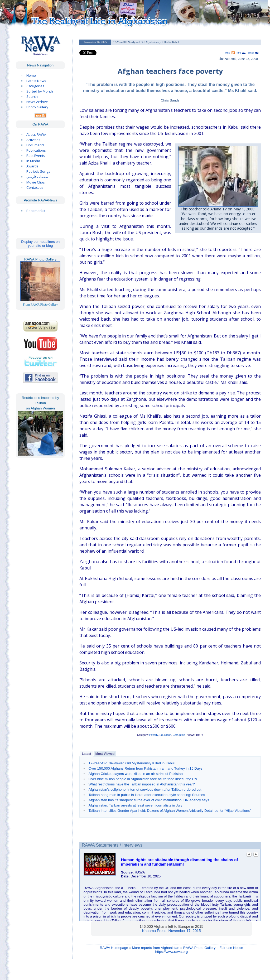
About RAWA (36, 134)
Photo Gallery (37, 107)
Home (31, 75)
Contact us (35, 187)
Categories (35, 86)
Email (251, 53)
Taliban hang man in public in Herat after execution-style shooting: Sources (147, 795)
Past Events (36, 156)
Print (238, 53)
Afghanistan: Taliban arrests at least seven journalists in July (135, 805)
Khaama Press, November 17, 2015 (172, 931)
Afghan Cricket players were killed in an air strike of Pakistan (136, 774)
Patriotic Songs (38, 171)
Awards (32, 166)
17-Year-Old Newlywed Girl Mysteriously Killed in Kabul (132, 763)
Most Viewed (105, 754)
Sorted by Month (40, 91)
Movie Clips (36, 182)
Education (165, 735)
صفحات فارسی (37, 177)
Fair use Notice (231, 948)
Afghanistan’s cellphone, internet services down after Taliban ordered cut (145, 790)
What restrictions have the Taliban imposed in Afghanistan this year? (142, 784)
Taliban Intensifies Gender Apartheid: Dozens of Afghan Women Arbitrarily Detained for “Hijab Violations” (170, 811)
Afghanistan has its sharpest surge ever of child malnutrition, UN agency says (149, 800)
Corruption (179, 735)
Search (32, 96)
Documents (35, 145)
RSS (228, 53)
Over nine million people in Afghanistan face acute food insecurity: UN (143, 779)
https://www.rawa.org (171, 952)
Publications (36, 150)
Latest (86, 754)
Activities (33, 140)
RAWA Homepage (114, 948)
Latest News (36, 81)
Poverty (154, 735)
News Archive (37, 102)
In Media (33, 161)
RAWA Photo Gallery (199, 948)
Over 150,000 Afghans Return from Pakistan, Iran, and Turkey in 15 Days (146, 768)
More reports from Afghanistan (156, 948)
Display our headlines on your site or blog (40, 244)
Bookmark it (36, 211)
